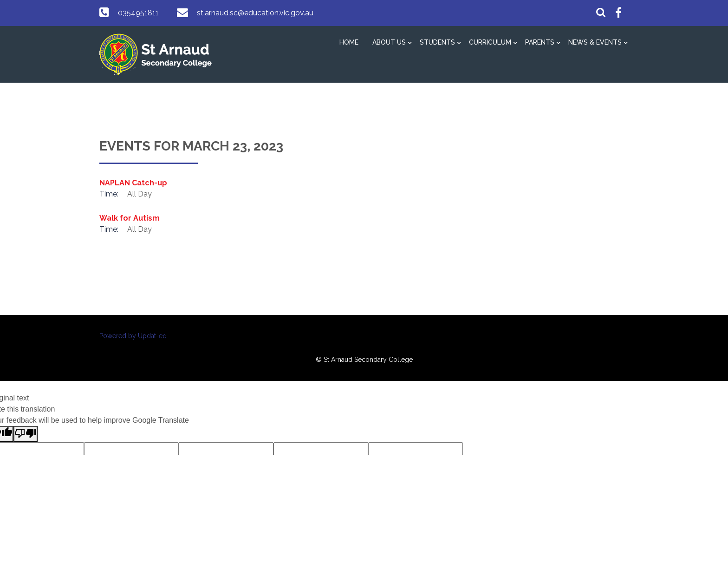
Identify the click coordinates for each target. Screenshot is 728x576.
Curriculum (490, 42)
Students (437, 42)
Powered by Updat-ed (133, 336)
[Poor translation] (26, 434)
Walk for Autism (130, 218)
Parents (540, 42)
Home (349, 42)
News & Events (595, 42)
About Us (389, 42)
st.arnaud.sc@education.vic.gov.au (255, 13)
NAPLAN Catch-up (133, 183)
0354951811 (138, 13)
